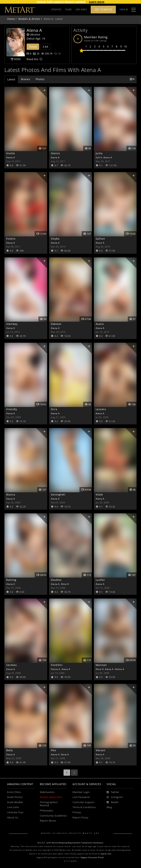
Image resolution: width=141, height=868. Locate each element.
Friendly (12, 409)
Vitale (99, 494)
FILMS (68, 9)
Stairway (12, 324)
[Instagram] (115, 797)
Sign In (124, 9)
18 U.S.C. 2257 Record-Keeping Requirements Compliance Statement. (71, 843)
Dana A (65, 754)
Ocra (54, 409)
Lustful (100, 580)
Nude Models (15, 802)
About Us (13, 818)
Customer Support (83, 802)
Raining (11, 580)
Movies (26, 79)
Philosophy (46, 811)
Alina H (65, 584)
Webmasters (47, 792)
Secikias (11, 665)
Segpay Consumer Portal (92, 857)
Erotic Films (14, 792)
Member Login (81, 792)
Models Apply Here (51, 797)
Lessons (101, 409)
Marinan (101, 665)
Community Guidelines (53, 816)
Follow (33, 47)
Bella (10, 750)
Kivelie (11, 153)
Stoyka (55, 239)
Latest (11, 79)
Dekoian (56, 324)
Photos (40, 79)
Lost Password (81, 797)
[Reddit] (113, 802)
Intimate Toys (15, 812)
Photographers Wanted (49, 804)
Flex (53, 750)
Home (11, 19)
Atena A (11, 157)
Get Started (103, 9)
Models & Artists (29, 19)
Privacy (77, 812)
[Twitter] (113, 792)
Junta (99, 153)
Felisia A (56, 669)
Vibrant (101, 750)
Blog (109, 807)
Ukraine (33, 34)
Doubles (56, 580)
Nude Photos (15, 797)
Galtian (100, 239)
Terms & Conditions (84, 807)
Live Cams (13, 807)
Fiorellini (57, 665)
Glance (55, 153)
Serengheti (58, 494)
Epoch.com (106, 854)
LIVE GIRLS (81, 9)
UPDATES (56, 9)
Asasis (100, 324)
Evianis (11, 239)
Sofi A (99, 157)
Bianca (11, 494)
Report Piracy (81, 818)
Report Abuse (48, 821)
